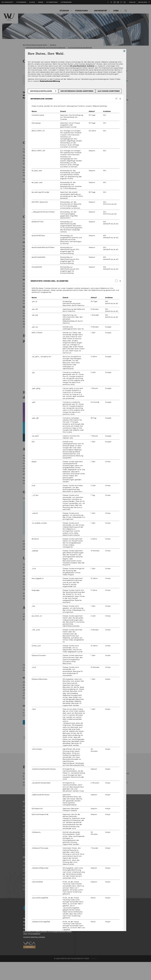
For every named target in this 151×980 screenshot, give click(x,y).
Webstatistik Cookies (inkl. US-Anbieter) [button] (50, 281)
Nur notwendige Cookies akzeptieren (77, 91)
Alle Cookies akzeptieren (109, 91)
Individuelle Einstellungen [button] (41, 91)
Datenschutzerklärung (50, 81)
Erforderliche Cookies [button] (43, 99)
